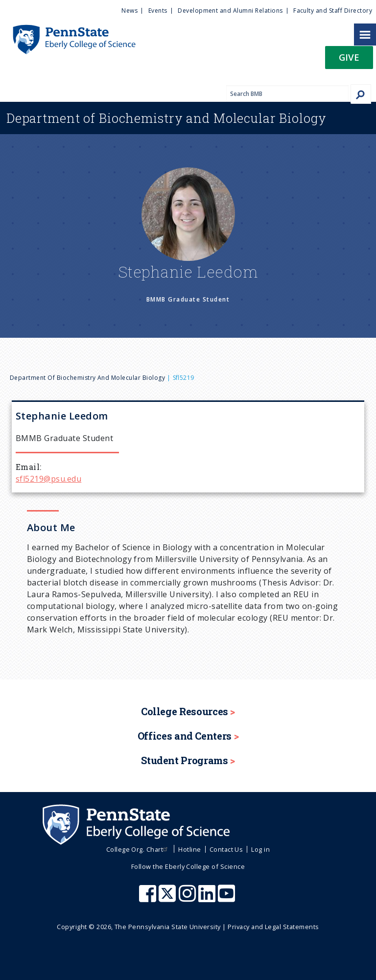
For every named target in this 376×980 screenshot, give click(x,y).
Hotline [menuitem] (189, 849)
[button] (349, 60)
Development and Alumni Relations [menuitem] (230, 11)
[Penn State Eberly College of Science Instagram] (188, 898)
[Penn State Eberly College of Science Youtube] (227, 898)
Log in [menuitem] (260, 849)
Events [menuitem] (158, 11)
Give (349, 57)
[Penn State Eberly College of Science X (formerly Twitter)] (168, 898)
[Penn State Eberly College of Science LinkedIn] (208, 898)
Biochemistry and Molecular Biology (166, 118)
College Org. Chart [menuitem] (138, 849)
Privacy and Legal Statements (273, 927)
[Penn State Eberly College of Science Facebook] (149, 898)
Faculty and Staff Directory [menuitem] (333, 11)
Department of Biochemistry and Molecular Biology (87, 378)
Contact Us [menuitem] (226, 849)
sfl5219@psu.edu (48, 479)
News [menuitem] (129, 11)
